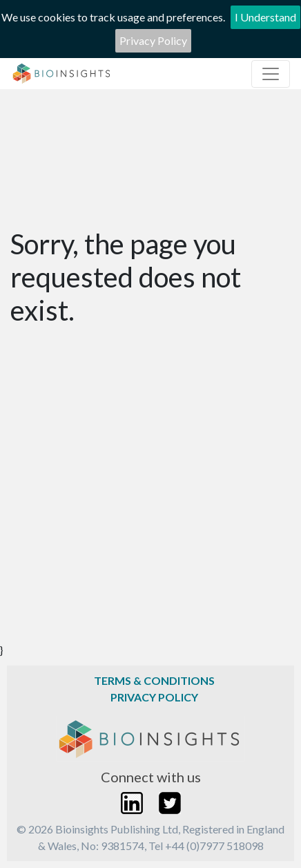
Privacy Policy (153, 40)
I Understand (265, 17)
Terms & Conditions (154, 680)
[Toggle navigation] (271, 74)
